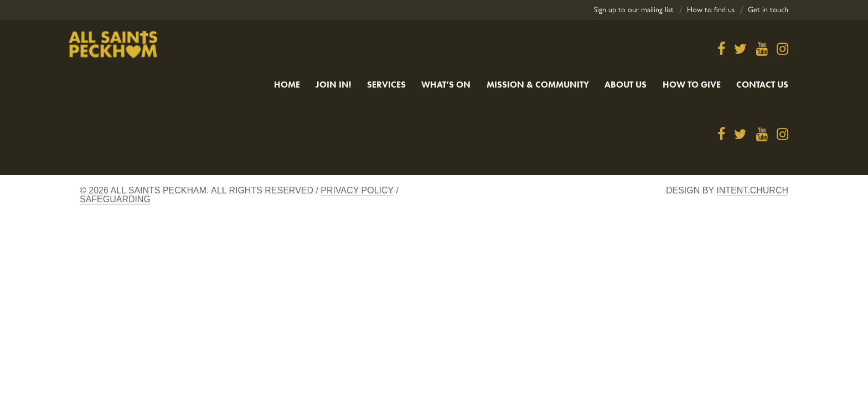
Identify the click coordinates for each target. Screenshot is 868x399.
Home (287, 85)
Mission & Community (538, 85)
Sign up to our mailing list (634, 10)
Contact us (762, 85)
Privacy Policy (357, 190)
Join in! (333, 85)
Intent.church (752, 190)
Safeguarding (115, 199)
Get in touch (768, 10)
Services (386, 85)
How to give (692, 85)
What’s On (446, 85)
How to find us (711, 10)
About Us (626, 85)
